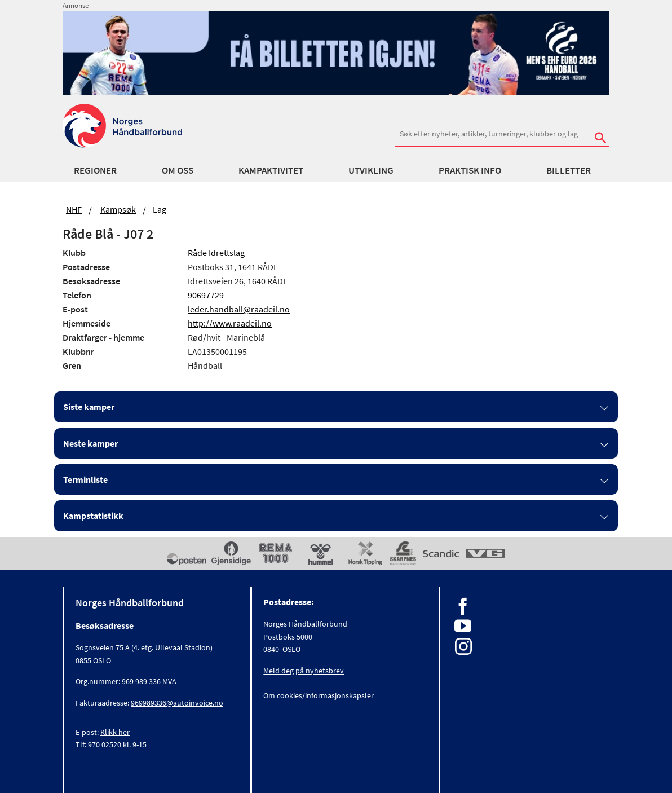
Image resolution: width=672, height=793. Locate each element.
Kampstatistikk (93, 516)
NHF (74, 209)
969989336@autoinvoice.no (177, 703)
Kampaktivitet (271, 170)
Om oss (178, 170)
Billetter (569, 170)
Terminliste (85, 479)
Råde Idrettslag (216, 253)
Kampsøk (118, 209)
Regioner (95, 170)
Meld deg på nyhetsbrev (304, 671)
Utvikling (371, 170)
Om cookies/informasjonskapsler (319, 695)
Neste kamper (90, 443)
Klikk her (115, 732)
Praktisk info (470, 170)
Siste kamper (89, 407)
